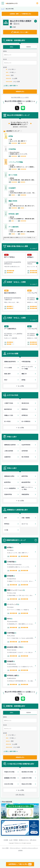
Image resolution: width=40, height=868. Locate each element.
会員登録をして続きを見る (20, 864)
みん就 (11, 840)
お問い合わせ (33, 840)
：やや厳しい (10, 72)
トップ (3, 9)
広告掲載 (6, 840)
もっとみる (33, 249)
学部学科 (29, 47)
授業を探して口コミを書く (21, 32)
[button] (37, 263)
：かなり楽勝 (12, 82)
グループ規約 (5, 848)
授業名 (12, 47)
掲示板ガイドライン (24, 840)
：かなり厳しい (10, 69)
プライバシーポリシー (15, 848)
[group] (14, 264)
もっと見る (21, 386)
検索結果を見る (20, 92)
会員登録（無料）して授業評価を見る (20, 14)
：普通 (8, 75)
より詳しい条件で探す (10, 86)
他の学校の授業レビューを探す (20, 97)
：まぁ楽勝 (10, 78)
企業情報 (20, 850)
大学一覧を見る (20, 795)
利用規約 (16, 840)
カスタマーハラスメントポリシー (30, 848)
